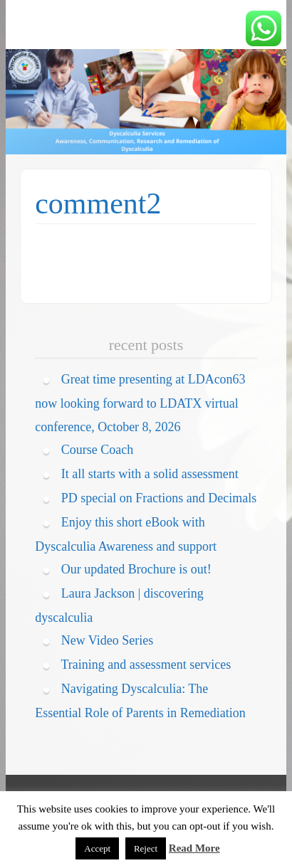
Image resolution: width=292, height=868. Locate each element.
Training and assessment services (146, 665)
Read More (194, 848)
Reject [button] (146, 848)
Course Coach (97, 450)
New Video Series (108, 640)
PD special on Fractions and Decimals (159, 498)
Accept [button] (97, 848)
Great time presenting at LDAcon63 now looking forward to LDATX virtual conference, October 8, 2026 (140, 403)
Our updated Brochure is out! (136, 569)
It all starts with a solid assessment (150, 474)
